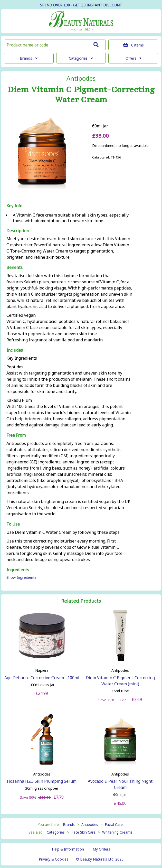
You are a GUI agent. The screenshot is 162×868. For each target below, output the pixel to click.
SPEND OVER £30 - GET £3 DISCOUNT (81, 5)
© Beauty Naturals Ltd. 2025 (100, 859)
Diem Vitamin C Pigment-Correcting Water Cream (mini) (120, 681)
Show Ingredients (21, 577)
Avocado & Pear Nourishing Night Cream (120, 784)
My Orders (101, 849)
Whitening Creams (117, 832)
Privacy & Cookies (54, 859)
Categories (81, 58)
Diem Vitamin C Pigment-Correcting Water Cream (81, 95)
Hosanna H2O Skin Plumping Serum (42, 781)
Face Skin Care (83, 832)
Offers (133, 58)
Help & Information (68, 849)
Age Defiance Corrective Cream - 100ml (42, 678)
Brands (29, 58)
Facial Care (114, 824)
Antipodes (81, 78)
